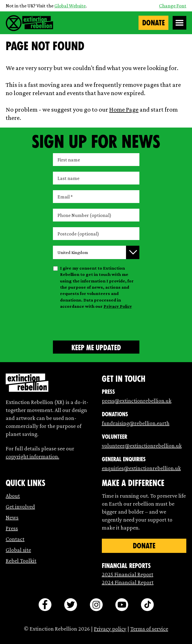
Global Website (70, 6)
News (12, 517)
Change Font (173, 6)
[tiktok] (147, 605)
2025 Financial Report (128, 574)
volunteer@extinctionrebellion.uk (142, 446)
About (13, 496)
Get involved (20, 506)
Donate (153, 23)
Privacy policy (110, 629)
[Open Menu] (179, 23)
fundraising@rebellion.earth (136, 423)
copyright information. (32, 456)
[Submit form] (96, 347)
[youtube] (122, 605)
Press (12, 528)
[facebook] (45, 605)
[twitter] (71, 605)
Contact (15, 539)
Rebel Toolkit (21, 561)
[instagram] (96, 605)
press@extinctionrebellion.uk (137, 401)
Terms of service (149, 629)
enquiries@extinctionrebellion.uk (141, 468)
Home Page (124, 109)
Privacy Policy (118, 306)
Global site (18, 550)
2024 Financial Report (128, 582)
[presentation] (96, 324)
